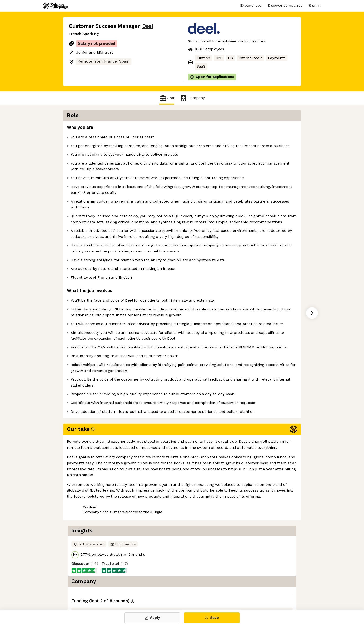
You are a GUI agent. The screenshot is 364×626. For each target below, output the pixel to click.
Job (167, 98)
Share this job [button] (81, 590)
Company (192, 98)
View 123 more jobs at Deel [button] (126, 590)
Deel (148, 26)
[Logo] (56, 6)
